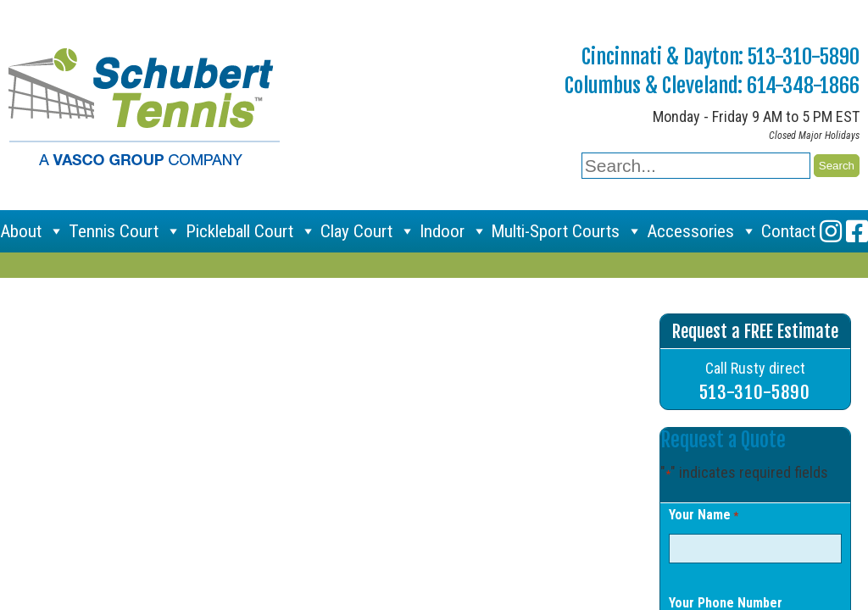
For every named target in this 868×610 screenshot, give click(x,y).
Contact (788, 231)
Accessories (702, 231)
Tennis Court (125, 231)
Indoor (453, 231)
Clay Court (368, 231)
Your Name (704, 516)
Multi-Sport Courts (567, 231)
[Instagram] (831, 231)
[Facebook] (857, 231)
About (32, 231)
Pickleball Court (251, 231)
